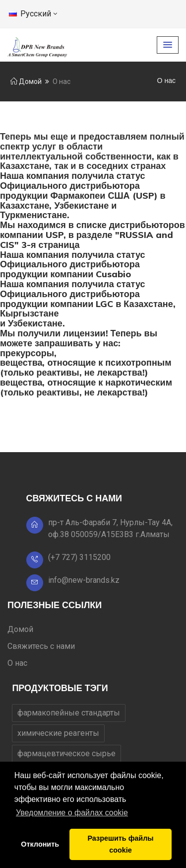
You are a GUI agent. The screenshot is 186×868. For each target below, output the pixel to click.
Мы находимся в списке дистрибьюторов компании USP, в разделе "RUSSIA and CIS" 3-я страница (93, 235)
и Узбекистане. (32, 323)
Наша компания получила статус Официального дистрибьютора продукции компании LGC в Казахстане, (88, 294)
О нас (17, 663)
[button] (168, 45)
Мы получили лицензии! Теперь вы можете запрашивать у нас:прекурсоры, (79, 343)
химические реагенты (58, 733)
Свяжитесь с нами (41, 646)
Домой (26, 81)
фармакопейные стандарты (69, 713)
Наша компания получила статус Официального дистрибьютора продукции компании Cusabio (72, 265)
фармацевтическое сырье (66, 753)
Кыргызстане (29, 313)
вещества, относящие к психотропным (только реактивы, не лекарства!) (86, 367)
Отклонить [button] (40, 844)
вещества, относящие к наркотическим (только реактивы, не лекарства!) (86, 387)
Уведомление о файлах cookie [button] (72, 813)
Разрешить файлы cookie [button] (120, 844)
